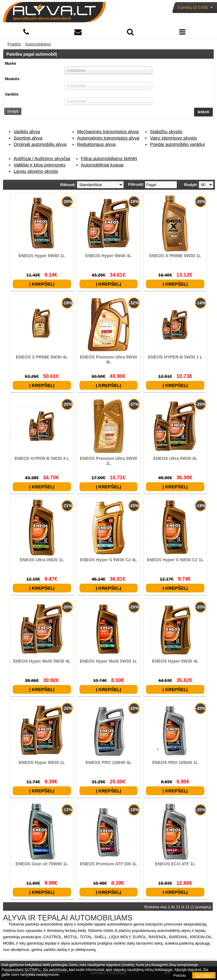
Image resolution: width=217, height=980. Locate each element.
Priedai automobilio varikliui (177, 144)
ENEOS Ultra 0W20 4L (175, 458)
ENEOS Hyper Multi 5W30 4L (42, 661)
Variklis (12, 94)
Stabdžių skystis (166, 131)
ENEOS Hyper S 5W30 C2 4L (108, 560)
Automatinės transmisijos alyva (108, 138)
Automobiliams (38, 44)
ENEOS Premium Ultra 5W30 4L (108, 359)
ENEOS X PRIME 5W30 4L (42, 357)
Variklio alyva (27, 131)
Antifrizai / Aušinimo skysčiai (42, 158)
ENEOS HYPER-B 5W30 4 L (42, 458)
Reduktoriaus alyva (96, 144)
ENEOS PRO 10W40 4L (108, 762)
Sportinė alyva (28, 138)
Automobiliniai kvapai (102, 165)
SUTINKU (204, 975)
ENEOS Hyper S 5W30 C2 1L (175, 560)
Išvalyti (13, 111)
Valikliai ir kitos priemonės (39, 165)
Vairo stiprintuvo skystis (173, 138)
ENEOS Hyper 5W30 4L (175, 661)
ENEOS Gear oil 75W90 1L (42, 864)
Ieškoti (203, 112)
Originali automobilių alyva (40, 144)
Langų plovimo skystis (36, 171)
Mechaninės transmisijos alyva (108, 131)
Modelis (12, 79)
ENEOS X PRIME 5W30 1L (175, 256)
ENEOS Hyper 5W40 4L (108, 256)
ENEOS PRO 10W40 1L (175, 762)
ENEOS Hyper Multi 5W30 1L (108, 661)
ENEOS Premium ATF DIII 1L (108, 864)
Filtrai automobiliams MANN (109, 158)
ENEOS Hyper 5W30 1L (42, 762)
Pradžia (14, 44)
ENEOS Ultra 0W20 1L (42, 560)
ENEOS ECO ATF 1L (175, 864)
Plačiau (180, 975)
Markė (11, 63)
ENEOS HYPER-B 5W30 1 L (175, 357)
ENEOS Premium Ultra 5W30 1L (108, 461)
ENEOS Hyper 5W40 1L (42, 256)
